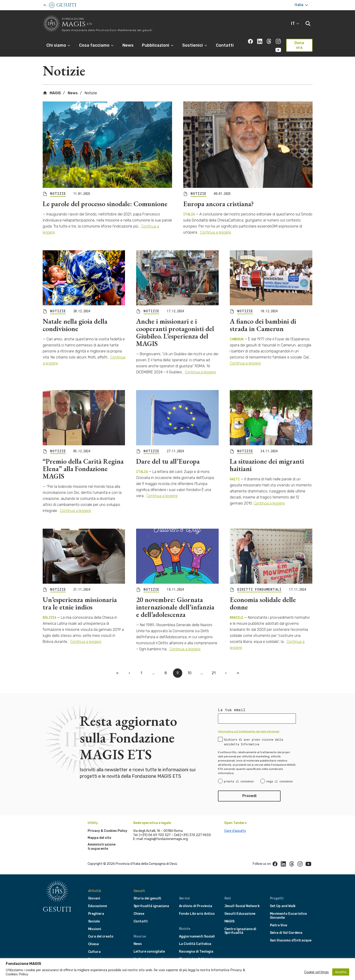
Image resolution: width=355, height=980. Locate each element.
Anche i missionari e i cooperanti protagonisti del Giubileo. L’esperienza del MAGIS (175, 326)
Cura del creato (101, 930)
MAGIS (52, 87)
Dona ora (299, 45)
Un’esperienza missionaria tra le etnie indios (80, 597)
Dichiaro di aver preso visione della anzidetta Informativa (254, 736)
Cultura (94, 945)
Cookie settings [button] (317, 972)
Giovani (94, 892)
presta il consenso (239, 775)
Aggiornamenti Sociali (197, 930)
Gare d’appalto (235, 825)
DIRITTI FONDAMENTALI (259, 583)
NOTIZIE (58, 187)
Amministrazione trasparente (102, 840)
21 (214, 666)
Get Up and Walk (283, 900)
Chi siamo (59, 45)
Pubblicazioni (158, 45)
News (128, 45)
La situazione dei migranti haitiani (267, 458)
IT (295, 23)
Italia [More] (302, 5)
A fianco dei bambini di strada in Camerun (263, 319)
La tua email (232, 703)
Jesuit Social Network (242, 900)
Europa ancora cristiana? (218, 197)
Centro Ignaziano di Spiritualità (240, 925)
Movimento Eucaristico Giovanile (289, 909)
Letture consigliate (149, 945)
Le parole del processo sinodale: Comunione (105, 197)
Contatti (225, 45)
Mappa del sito (99, 831)
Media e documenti (149, 953)
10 (190, 666)
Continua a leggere (216, 226)
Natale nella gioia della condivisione (75, 319)
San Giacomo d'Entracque (291, 934)
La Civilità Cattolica (195, 938)
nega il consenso (280, 775)
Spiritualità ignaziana (151, 900)
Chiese (94, 938)
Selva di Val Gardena (286, 926)
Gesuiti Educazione (240, 907)
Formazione (98, 953)
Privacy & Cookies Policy (107, 825)
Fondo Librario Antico (197, 907)
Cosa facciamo (97, 45)
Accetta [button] (341, 972)
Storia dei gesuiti (147, 892)
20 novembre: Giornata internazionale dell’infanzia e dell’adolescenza (175, 601)
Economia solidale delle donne (263, 597)
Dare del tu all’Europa (168, 455)
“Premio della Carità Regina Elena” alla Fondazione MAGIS (83, 462)
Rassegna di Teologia (196, 945)
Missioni (95, 923)
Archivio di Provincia (196, 900)
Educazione (98, 900)
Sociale (94, 915)
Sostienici (195, 45)
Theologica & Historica (198, 953)
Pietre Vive (278, 919)
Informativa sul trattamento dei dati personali (249, 725)
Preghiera (96, 907)
